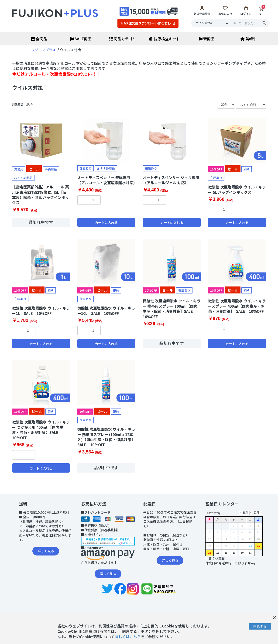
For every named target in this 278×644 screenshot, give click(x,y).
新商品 (207, 39)
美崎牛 (249, 39)
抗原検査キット (165, 39)
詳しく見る (46, 551)
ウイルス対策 (27, 87)
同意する (260, 626)
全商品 (39, 39)
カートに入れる (106, 223)
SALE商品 (81, 39)
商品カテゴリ (123, 39)
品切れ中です (41, 222)
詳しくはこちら (128, 637)
